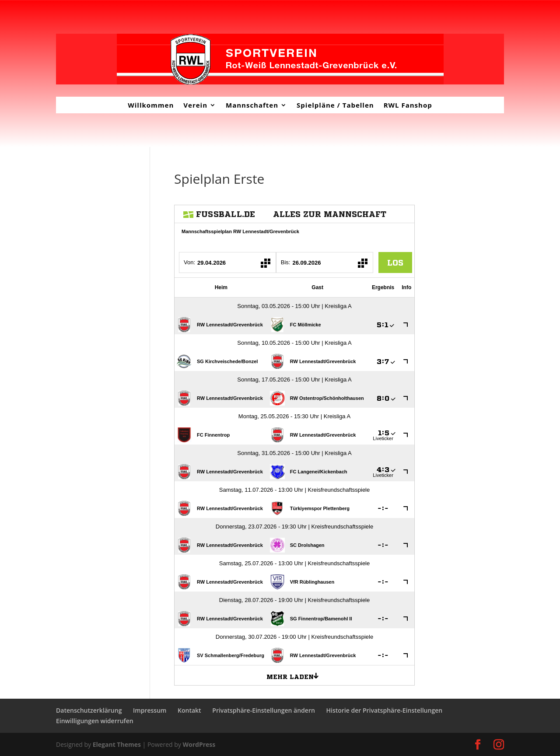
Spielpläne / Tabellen (335, 105)
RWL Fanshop (408, 105)
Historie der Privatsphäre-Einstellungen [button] (384, 710)
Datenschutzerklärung (89, 710)
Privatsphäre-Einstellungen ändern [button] (264, 710)
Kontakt (189, 710)
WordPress (199, 744)
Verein (195, 105)
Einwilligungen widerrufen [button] (95, 721)
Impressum (150, 710)
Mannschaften (252, 105)
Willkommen (151, 105)
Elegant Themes (117, 744)
